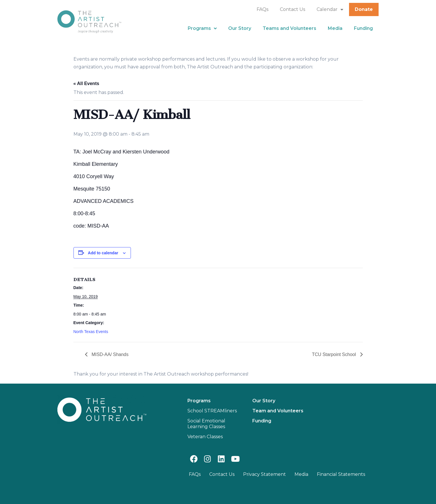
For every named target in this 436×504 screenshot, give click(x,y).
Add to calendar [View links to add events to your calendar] (103, 253)
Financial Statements (341, 474)
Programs (202, 28)
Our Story (240, 28)
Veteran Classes (205, 437)
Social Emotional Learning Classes (206, 424)
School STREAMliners (212, 411)
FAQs (262, 9)
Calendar (330, 9)
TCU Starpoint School (334, 354)
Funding (363, 28)
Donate (364, 9)
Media (335, 28)
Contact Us (292, 9)
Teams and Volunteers (289, 28)
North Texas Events (91, 332)
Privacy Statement (264, 474)
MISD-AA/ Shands (110, 354)
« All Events (86, 83)
